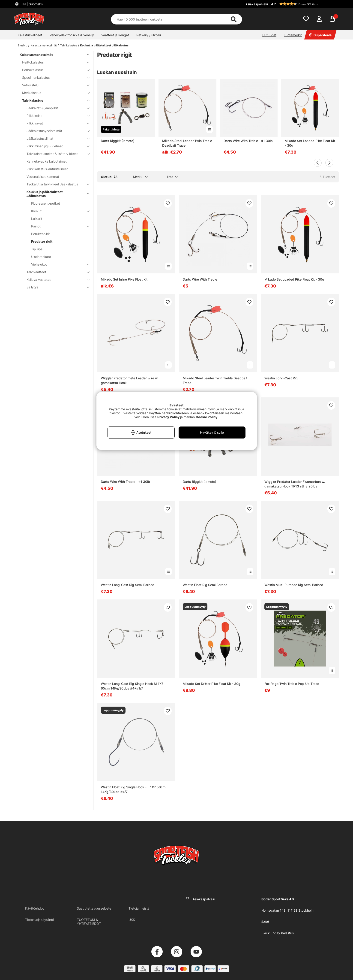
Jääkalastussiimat (55, 138)
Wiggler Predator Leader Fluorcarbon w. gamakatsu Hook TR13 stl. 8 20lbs (295, 484)
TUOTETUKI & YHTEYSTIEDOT (89, 922)
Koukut (58, 211)
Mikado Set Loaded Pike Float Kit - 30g (310, 143)
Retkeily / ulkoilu (149, 35)
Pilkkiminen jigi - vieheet (55, 146)
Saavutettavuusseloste (94, 908)
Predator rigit (42, 241)
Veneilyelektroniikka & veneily (72, 35)
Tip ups (37, 249)
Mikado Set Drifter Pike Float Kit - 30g (212, 684)
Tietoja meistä (139, 908)
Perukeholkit (40, 234)
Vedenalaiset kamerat (43, 177)
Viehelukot (58, 264)
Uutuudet (269, 35)
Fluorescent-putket (46, 203)
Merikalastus (53, 93)
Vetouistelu (53, 85)
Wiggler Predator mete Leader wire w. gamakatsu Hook (130, 380)
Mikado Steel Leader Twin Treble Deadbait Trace (187, 143)
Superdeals (320, 35)
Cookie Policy (206, 417)
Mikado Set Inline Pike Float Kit (124, 279)
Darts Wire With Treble (200, 279)
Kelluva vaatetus (55, 280)
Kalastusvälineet (30, 35)
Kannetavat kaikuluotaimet (47, 161)
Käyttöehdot (34, 908)
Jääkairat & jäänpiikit (55, 108)
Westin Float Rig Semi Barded (205, 585)
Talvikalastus (69, 45)
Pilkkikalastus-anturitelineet (47, 169)
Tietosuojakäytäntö (40, 920)
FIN (31, 4)
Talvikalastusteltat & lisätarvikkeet (55, 154)
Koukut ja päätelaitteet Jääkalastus (104, 45)
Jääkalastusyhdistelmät (55, 131)
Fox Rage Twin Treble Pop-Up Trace (292, 684)
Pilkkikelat (55, 116)
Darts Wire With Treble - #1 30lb (248, 141)
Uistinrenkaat (41, 257)
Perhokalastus (53, 70)
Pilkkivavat (55, 123)
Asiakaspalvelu (257, 4)
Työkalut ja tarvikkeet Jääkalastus (55, 184)
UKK (132, 920)
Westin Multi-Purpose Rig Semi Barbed (294, 585)
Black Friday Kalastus (278, 933)
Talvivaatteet (55, 272)
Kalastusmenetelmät (44, 45)
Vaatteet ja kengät (115, 35)
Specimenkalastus (53, 77)
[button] (304, 4)
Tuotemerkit (293, 35)
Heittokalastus (53, 62)
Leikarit (37, 219)
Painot (58, 226)
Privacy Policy (168, 417)
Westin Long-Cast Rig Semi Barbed (128, 585)
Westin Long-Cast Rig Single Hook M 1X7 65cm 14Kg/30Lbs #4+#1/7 (132, 686)
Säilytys (55, 287)
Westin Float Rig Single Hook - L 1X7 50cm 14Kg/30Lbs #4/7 (133, 789)
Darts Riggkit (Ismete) (118, 141)
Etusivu (22, 45)
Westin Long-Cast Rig (281, 378)
